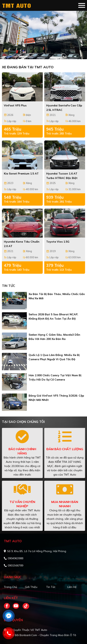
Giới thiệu (31, 587)
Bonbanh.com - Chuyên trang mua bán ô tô (48, 635)
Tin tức (51, 587)
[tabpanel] (43, 35)
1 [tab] (42, 53)
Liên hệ (72, 587)
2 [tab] (45, 53)
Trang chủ (10, 587)
